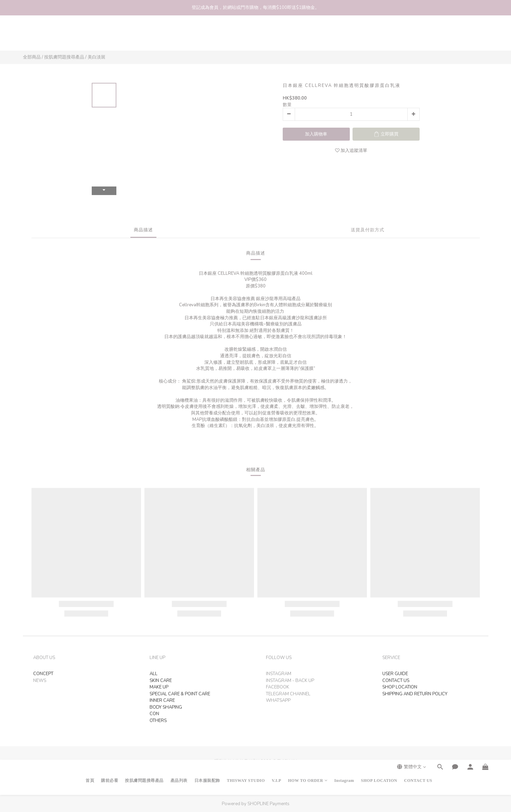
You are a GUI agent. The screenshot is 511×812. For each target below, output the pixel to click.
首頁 (90, 36)
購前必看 (110, 36)
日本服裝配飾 (207, 36)
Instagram (344, 36)
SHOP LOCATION (379, 36)
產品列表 (179, 36)
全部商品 (32, 57)
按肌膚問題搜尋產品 (144, 36)
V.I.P (277, 36)
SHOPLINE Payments (269, 804)
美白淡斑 (97, 57)
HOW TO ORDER (308, 36)
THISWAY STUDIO (246, 36)
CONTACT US (418, 36)
